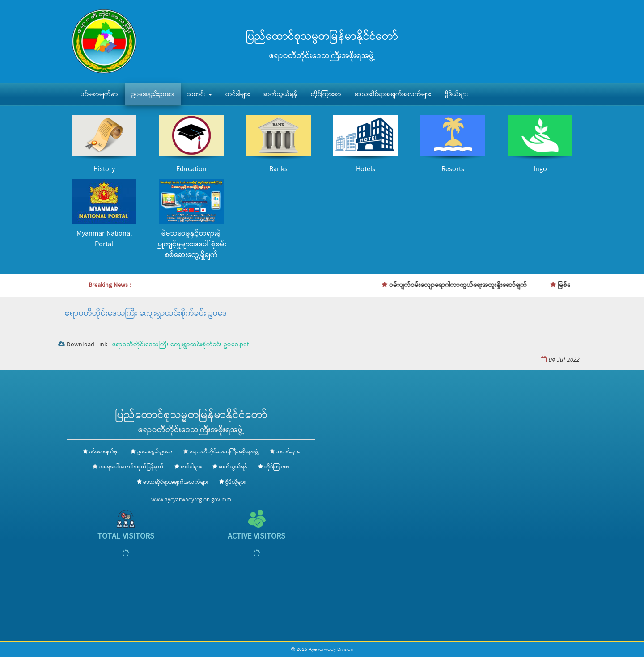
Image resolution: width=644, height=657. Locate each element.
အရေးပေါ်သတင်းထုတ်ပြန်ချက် (131, 467)
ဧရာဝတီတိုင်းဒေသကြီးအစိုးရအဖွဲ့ (224, 452)
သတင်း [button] (200, 94)
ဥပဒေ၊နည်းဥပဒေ (153, 94)
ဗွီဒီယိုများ (457, 94)
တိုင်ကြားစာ (326, 94)
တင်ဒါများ (238, 94)
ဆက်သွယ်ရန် (280, 94)
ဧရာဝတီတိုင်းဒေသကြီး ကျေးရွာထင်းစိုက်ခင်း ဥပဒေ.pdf (180, 345)
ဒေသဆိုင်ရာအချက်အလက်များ (393, 94)
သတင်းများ (288, 452)
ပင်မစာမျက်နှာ (99, 94)
